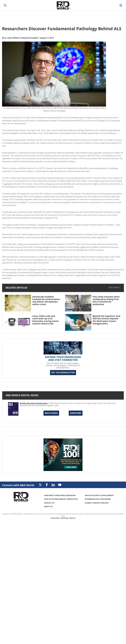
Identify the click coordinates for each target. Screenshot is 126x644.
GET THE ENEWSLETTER (63, 373)
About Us (48, 507)
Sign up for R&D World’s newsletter (61, 499)
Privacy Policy (55, 518)
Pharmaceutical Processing (98, 499)
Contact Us (49, 503)
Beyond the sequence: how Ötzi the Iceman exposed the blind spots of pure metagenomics (107, 320)
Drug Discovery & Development (99, 495)
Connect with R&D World (18, 485)
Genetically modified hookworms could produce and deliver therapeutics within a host (46, 301)
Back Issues (51, 413)
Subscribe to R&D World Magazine (60, 495)
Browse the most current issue (34, 403)
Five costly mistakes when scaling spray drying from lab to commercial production (106, 301)
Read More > (115, 288)
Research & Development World (63, 5)
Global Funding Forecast (97, 503)
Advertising (64, 518)
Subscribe (76, 413)
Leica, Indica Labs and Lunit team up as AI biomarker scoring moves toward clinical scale (45, 320)
